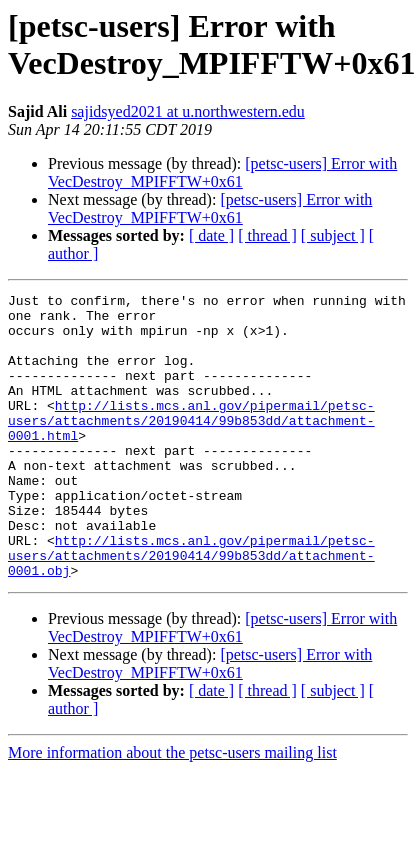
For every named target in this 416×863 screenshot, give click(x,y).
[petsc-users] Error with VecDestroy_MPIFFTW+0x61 (222, 172)
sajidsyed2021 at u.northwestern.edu (188, 111)
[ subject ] (333, 235)
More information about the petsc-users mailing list (172, 809)
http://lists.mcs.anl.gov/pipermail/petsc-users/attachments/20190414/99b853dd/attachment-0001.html (191, 447)
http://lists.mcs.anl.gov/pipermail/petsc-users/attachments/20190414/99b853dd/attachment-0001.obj (191, 609)
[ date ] (211, 235)
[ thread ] (267, 235)
